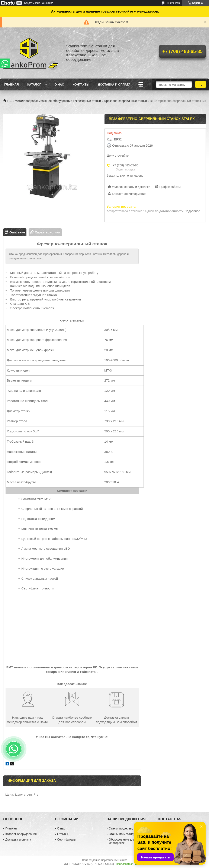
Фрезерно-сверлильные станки (125, 101)
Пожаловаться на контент (131, 864)
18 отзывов (173, 3)
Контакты (81, 84)
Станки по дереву (121, 828)
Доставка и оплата (114, 84)
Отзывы (63, 834)
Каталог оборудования (21, 834)
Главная (12, 84)
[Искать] (201, 84)
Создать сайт (32, 3)
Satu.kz (123, 860)
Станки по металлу (122, 834)
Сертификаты (67, 839)
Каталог (34, 84)
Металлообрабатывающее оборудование (44, 101)
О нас (59, 84)
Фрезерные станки (88, 101)
